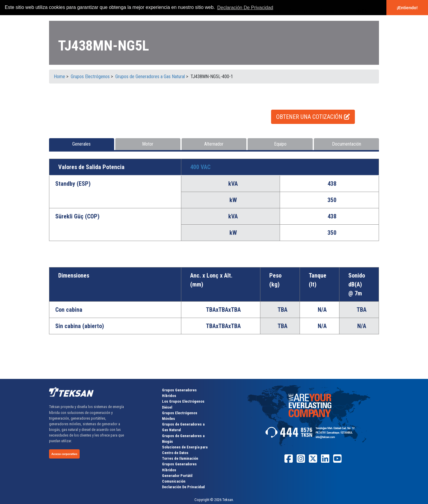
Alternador (214, 144)
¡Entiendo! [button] (407, 8)
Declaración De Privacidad (183, 487)
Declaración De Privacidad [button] (245, 8)
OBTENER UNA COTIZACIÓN (313, 117)
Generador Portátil (177, 476)
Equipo (280, 144)
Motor (148, 144)
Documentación (347, 144)
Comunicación (174, 481)
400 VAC (200, 167)
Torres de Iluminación (180, 458)
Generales (81, 144)
